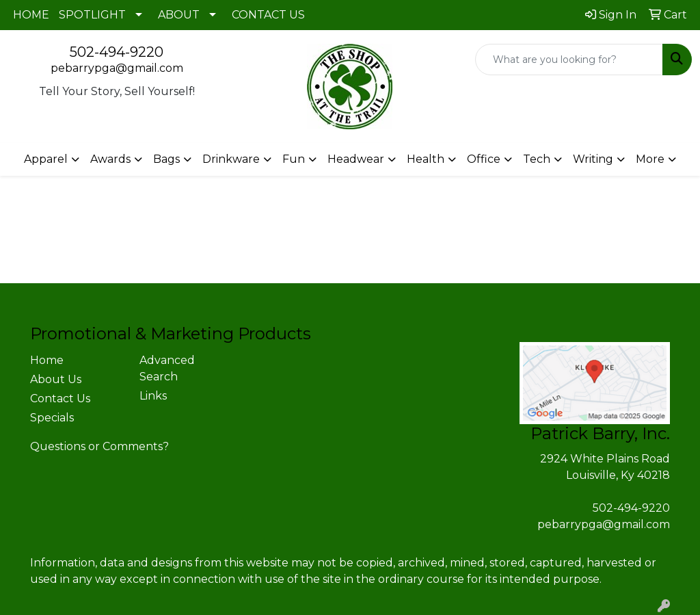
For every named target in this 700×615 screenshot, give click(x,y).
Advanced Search (167, 368)
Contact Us (60, 398)
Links (153, 396)
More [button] (650, 159)
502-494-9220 (117, 52)
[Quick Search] (569, 60)
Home (47, 360)
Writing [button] (593, 159)
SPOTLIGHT (92, 15)
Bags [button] (166, 159)
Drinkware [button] (231, 159)
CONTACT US (268, 15)
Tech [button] (537, 159)
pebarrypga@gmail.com (117, 68)
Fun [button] (294, 159)
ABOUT (179, 15)
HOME (31, 15)
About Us (56, 379)
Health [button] (426, 159)
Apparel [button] (46, 159)
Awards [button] (110, 159)
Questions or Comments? (99, 446)
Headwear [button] (356, 159)
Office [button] (484, 159)
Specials (52, 418)
